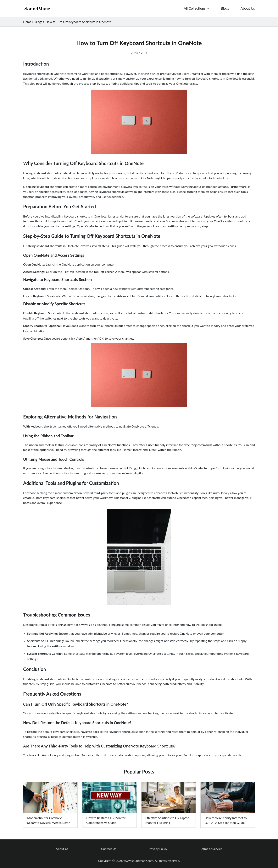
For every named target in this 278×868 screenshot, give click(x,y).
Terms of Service (211, 849)
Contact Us (109, 849)
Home (27, 22)
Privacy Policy (158, 849)
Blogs (38, 22)
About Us (62, 849)
